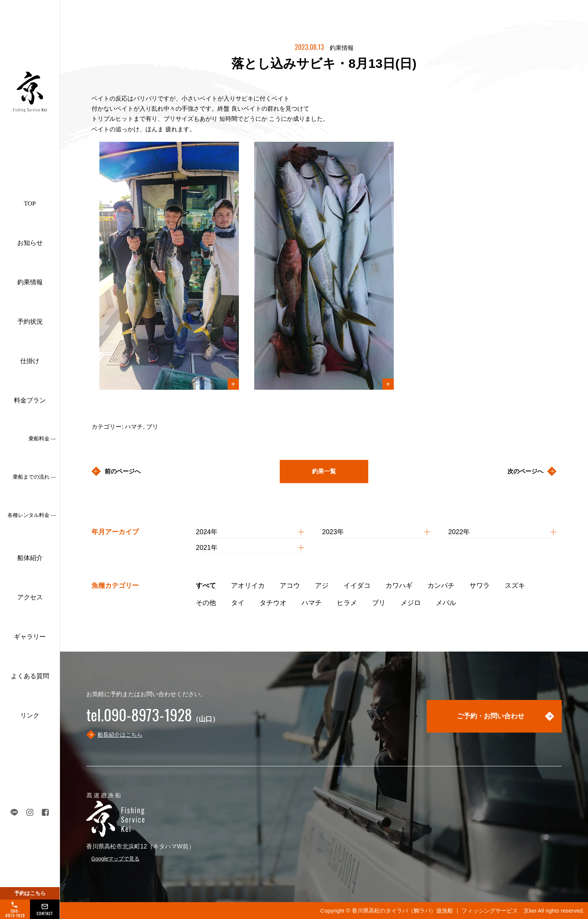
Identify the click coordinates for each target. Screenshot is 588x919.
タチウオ (273, 603)
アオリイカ (248, 586)
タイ (238, 603)
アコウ (290, 586)
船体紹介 (30, 558)
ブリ (379, 603)
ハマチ (312, 603)
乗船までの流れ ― (34, 477)
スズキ (515, 586)
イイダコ (357, 586)
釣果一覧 (324, 471)
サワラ (480, 586)
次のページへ (525, 471)
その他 (206, 603)
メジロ (411, 603)
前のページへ (123, 471)
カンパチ (441, 586)
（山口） (153, 719)
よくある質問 (30, 676)
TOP (30, 203)
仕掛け (30, 361)
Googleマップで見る (115, 859)
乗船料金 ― (42, 439)
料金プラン (30, 400)
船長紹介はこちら (120, 735)
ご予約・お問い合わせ (490, 716)
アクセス (30, 597)
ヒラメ (347, 603)
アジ (322, 586)
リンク (30, 716)
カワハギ (399, 586)
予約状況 (30, 322)
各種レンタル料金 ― (32, 515)
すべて (206, 586)
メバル (446, 603)
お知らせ (30, 243)
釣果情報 (30, 282)
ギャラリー (30, 637)
